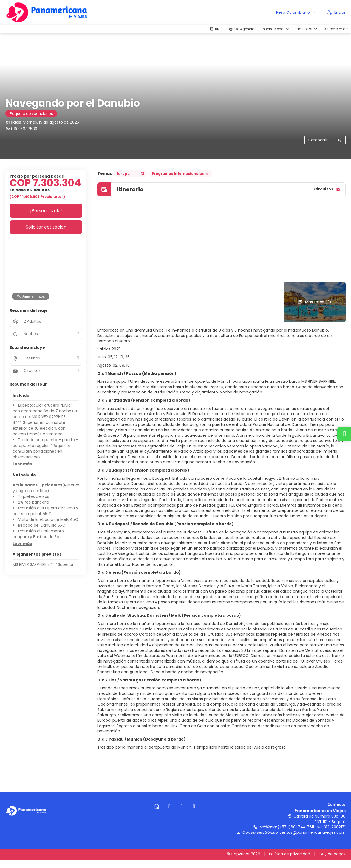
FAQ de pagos (332, 854)
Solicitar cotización (46, 227)
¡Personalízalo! (46, 211)
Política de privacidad (290, 854)
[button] (22, 464)
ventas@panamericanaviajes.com (312, 832)
